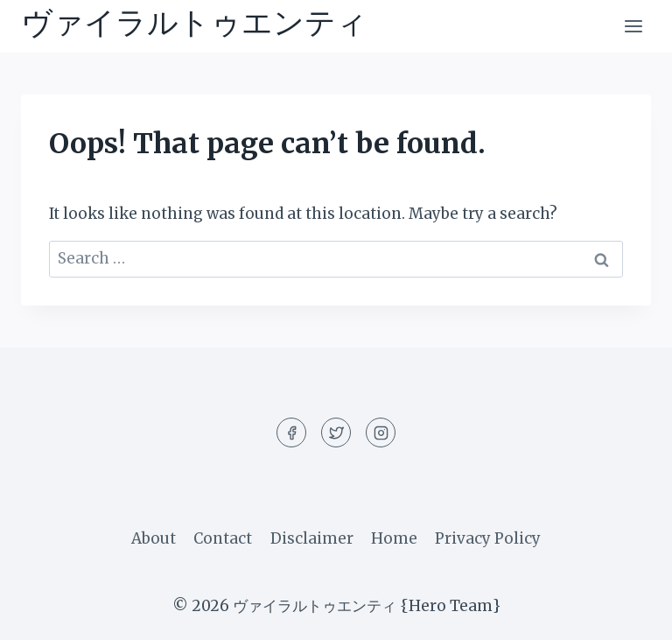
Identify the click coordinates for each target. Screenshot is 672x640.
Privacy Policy (488, 538)
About (154, 538)
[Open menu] (633, 26)
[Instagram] (381, 433)
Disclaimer (312, 538)
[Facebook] (291, 433)
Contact (223, 538)
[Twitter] (336, 433)
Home (394, 538)
